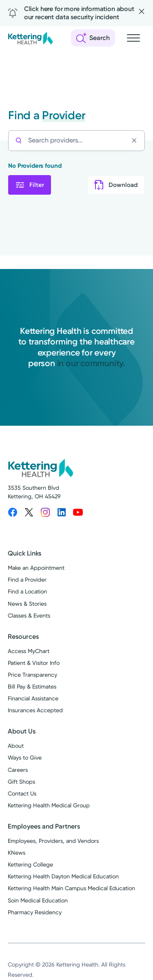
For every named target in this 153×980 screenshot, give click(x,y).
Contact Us (22, 793)
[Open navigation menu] (133, 38)
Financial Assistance (33, 698)
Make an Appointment (36, 568)
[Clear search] (136, 140)
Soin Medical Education (38, 900)
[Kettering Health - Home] (30, 38)
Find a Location (27, 591)
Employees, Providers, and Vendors (53, 841)
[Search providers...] (78, 141)
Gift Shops (21, 782)
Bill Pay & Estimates (32, 687)
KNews (17, 853)
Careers (18, 770)
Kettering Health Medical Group (49, 805)
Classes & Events (29, 616)
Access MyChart (29, 651)
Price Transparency (32, 675)
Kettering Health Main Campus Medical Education (71, 888)
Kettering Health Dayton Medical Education (63, 876)
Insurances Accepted (35, 710)
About (16, 746)
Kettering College (30, 864)
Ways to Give (25, 758)
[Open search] (93, 38)
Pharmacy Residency (35, 912)
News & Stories (27, 604)
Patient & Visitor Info (34, 663)
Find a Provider (27, 580)
